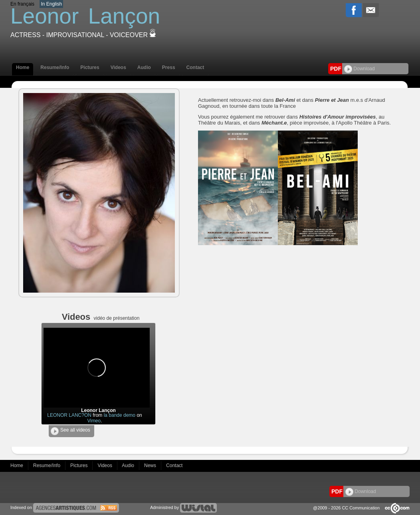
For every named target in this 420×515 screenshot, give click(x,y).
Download (360, 69)
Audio (144, 67)
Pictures (90, 67)
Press (169, 67)
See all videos (70, 431)
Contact (195, 67)
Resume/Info (55, 67)
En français (22, 4)
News (151, 465)
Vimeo (94, 421)
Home (23, 67)
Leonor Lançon (98, 410)
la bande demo (120, 415)
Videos (118, 67)
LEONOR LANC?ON (69, 415)
